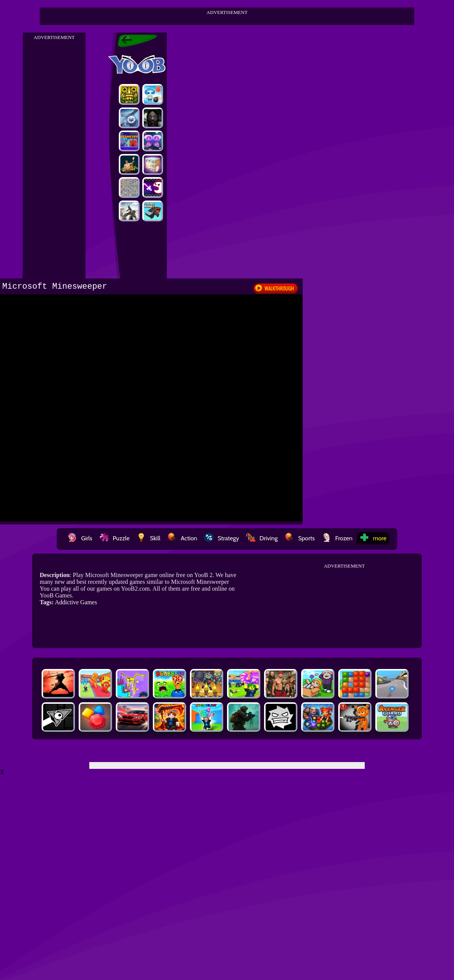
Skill (148, 538)
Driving (262, 538)
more (373, 538)
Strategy (222, 538)
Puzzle (114, 538)
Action (182, 538)
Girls (80, 538)
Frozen (337, 538)
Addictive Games (76, 602)
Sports (300, 538)
